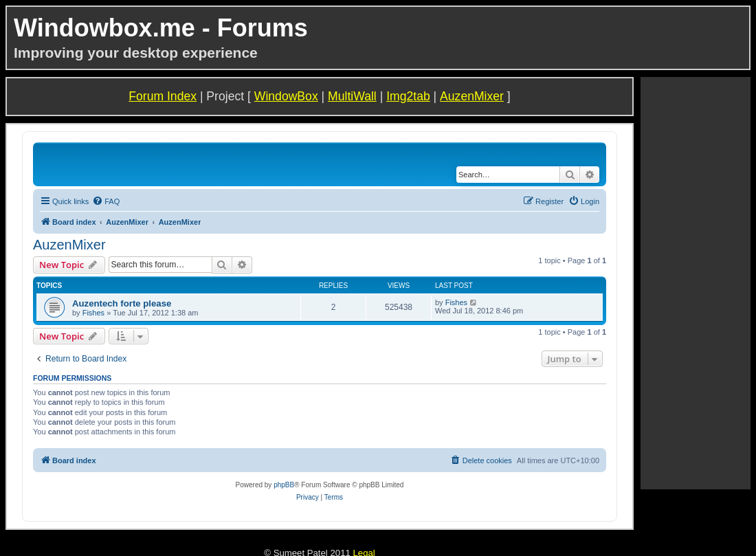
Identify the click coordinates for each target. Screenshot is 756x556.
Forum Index (163, 96)
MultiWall (352, 96)
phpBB (284, 485)
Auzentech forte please (122, 303)
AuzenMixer (472, 96)
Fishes (93, 313)
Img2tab (408, 96)
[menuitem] (106, 201)
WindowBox (286, 96)
